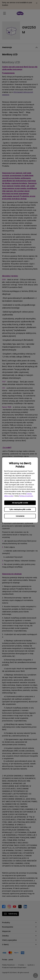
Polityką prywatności (26, 496)
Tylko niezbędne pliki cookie (20, 509)
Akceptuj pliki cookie (20, 503)
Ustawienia (20, 516)
